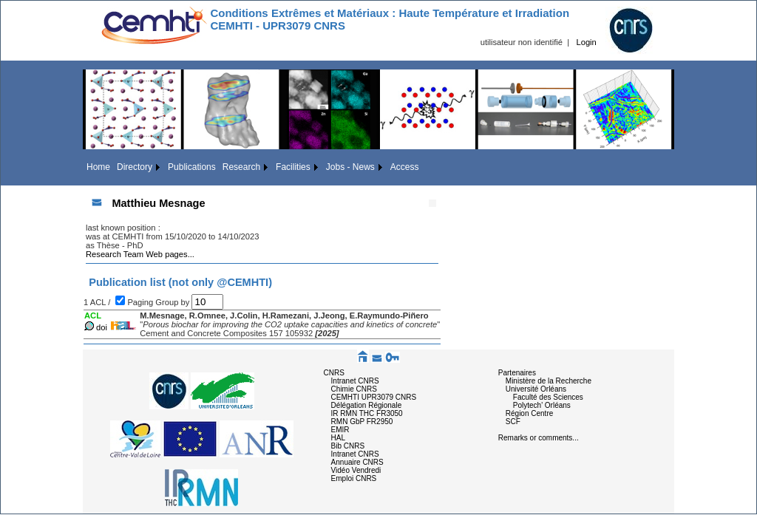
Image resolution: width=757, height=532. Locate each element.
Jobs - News (350, 167)
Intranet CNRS (355, 381)
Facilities (293, 167)
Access (405, 167)
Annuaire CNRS (357, 462)
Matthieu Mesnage (158, 203)
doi (102, 327)
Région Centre (529, 413)
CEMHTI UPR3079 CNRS (374, 397)
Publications (192, 167)
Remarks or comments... (539, 438)
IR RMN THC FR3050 (367, 413)
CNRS (334, 373)
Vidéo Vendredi (356, 470)
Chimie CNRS (354, 389)
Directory (135, 167)
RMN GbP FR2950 (362, 422)
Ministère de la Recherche (549, 381)
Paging (141, 302)
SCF (513, 422)
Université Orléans (536, 389)
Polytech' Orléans (542, 405)
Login (586, 42)
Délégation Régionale (367, 405)
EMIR (340, 430)
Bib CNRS (348, 446)
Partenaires (517, 373)
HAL (338, 438)
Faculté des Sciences (548, 397)
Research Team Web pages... (140, 254)
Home (98, 167)
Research (241, 167)
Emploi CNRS (354, 478)
